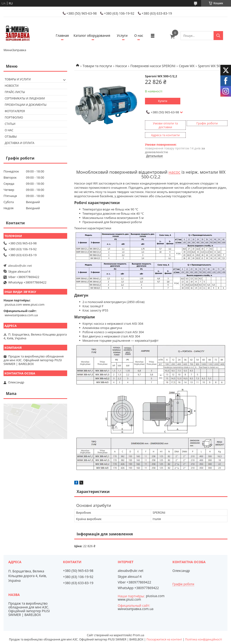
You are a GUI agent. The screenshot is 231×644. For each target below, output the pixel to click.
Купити (163, 101)
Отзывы (11, 137)
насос (174, 172)
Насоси (121, 66)
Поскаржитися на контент (164, 639)
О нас (139, 35)
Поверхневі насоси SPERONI (153, 66)
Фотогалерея (15, 111)
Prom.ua (139, 635)
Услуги (122, 35)
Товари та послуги (97, 66)
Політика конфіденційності (203, 639)
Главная (62, 35)
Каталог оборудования (92, 35)
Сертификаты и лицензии (25, 98)
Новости (12, 86)
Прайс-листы (15, 92)
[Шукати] (218, 36)
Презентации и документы (26, 105)
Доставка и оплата (20, 143)
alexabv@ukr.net (20, 266)
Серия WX (187, 66)
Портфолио (14, 117)
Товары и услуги (18, 79)
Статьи (10, 124)
